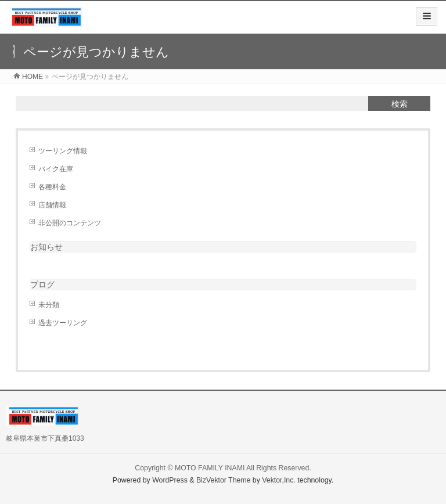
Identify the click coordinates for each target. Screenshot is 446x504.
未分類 (49, 305)
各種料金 (52, 187)
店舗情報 (52, 205)
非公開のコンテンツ (70, 223)
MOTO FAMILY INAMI (210, 468)
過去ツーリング (63, 323)
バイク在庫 (56, 169)
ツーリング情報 (63, 151)
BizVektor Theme (224, 480)
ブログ (42, 285)
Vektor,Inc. (279, 480)
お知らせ (46, 247)
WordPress (170, 480)
